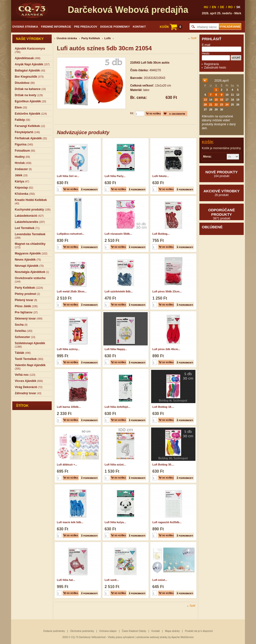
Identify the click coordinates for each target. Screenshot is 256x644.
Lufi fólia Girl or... (68, 176)
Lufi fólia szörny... (68, 349)
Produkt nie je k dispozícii (199, 631)
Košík (208, 142)
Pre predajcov (86, 27)
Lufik (108, 38)
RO (230, 7)
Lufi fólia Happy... (116, 349)
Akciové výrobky (222, 193)
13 (205, 100)
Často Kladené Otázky (134, 631)
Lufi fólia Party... (115, 176)
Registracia (211, 64)
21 (211, 105)
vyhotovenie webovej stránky (152, 637)
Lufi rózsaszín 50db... (118, 234)
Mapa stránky (172, 631)
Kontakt (139, 27)
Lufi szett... (112, 580)
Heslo (206, 54)
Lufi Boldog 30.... (163, 465)
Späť (194, 38)
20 (205, 105)
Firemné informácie (56, 27)
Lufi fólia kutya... (115, 522)
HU (206, 7)
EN (214, 7)
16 (222, 100)
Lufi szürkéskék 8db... (119, 291)
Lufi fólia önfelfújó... (117, 407)
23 (222, 105)
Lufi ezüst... (160, 580)
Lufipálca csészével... (71, 234)
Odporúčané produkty (222, 214)
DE (222, 7)
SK (238, 7)
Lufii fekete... (161, 176)
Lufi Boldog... (161, 234)
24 (227, 105)
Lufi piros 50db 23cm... (167, 291)
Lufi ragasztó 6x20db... (167, 522)
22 (216, 105)
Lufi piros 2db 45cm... (166, 349)
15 (216, 100)
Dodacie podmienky (115, 27)
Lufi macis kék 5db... (70, 522)
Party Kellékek (91, 38)
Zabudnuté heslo (215, 68)
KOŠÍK (171, 27)
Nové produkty (222, 174)
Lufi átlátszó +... (67, 465)
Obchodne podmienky (82, 631)
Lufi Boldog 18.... (163, 407)
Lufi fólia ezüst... (115, 465)
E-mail (206, 45)
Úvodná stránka (25, 27)
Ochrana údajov (108, 631)
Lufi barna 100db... (69, 407)
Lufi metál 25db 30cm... (72, 291)
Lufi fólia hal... (66, 580)
